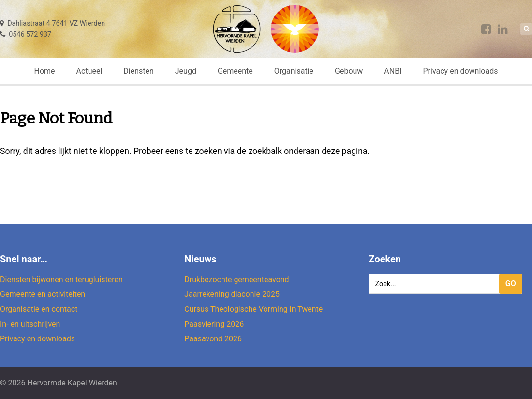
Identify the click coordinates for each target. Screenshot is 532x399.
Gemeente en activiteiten (43, 294)
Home (45, 71)
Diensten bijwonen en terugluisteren (61, 280)
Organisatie (294, 71)
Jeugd (186, 71)
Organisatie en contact (39, 309)
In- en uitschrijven (30, 324)
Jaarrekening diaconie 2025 (232, 294)
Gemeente (235, 71)
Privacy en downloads (460, 71)
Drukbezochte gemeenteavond (236, 280)
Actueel (89, 71)
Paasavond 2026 (213, 339)
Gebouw (349, 71)
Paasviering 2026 (214, 324)
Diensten (139, 71)
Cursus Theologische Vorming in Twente (253, 309)
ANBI (393, 71)
